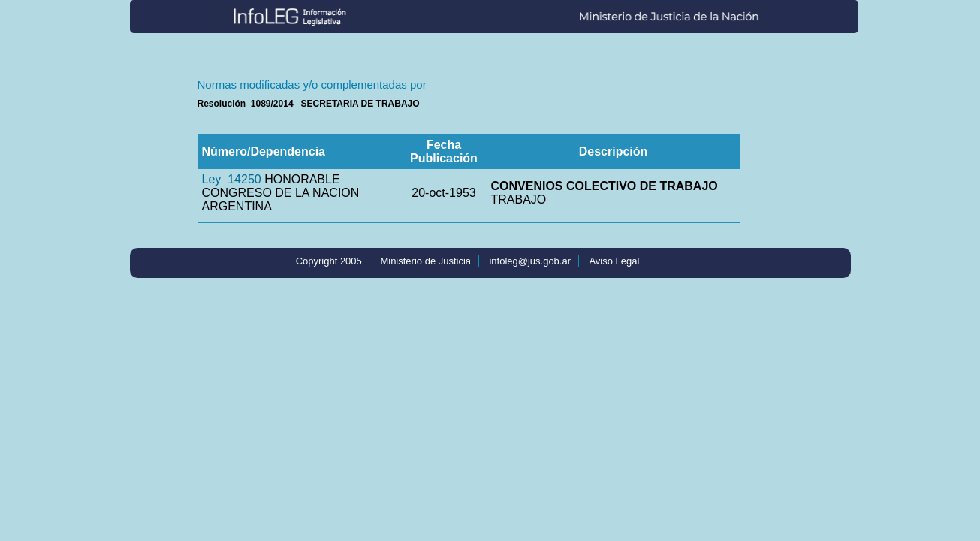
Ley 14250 (232, 179)
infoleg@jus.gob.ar (530, 261)
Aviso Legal (614, 261)
